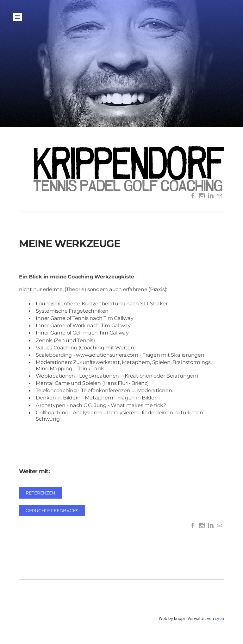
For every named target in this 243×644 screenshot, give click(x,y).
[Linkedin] (211, 196)
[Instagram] (202, 196)
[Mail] (220, 196)
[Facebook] (193, 196)
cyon (219, 618)
